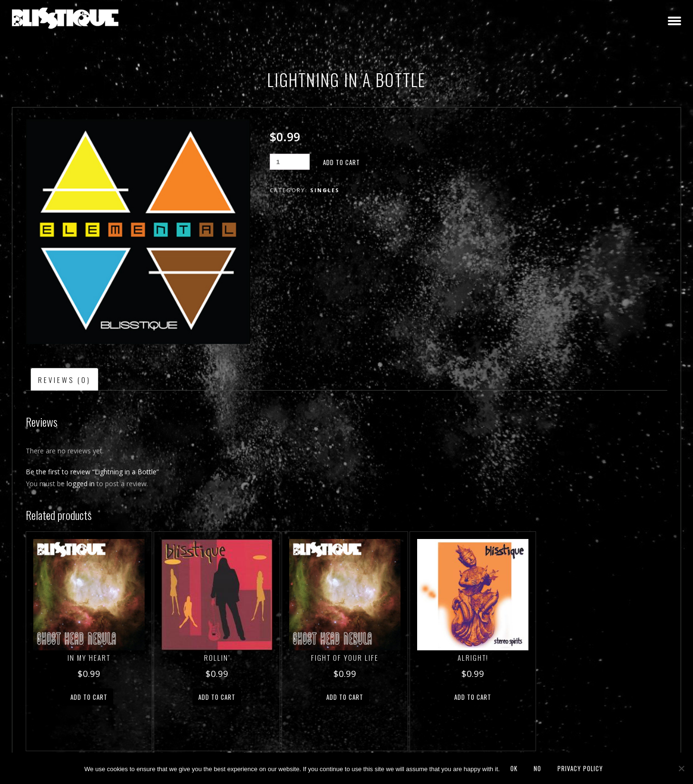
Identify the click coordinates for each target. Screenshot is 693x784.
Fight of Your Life (345, 657)
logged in (81, 484)
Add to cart (342, 162)
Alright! (473, 657)
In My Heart (89, 657)
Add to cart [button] (89, 697)
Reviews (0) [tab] (64, 380)
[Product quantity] (290, 162)
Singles (325, 190)
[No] (681, 768)
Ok (514, 768)
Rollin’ (217, 657)
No (537, 768)
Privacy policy (580, 768)
